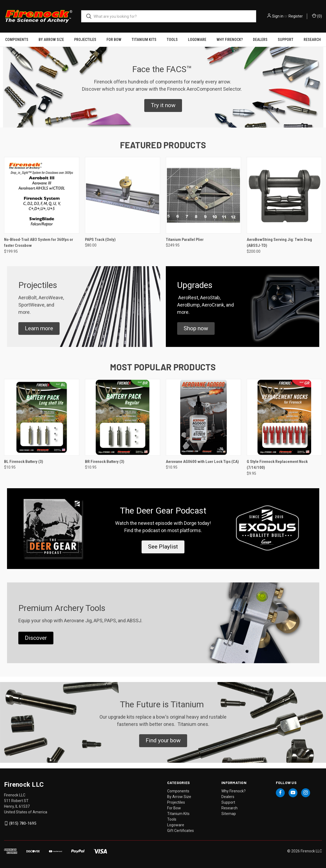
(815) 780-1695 (23, 823)
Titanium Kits (144, 40)
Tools (172, 40)
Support (286, 40)
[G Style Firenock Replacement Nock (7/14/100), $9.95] (284, 417)
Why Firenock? (230, 40)
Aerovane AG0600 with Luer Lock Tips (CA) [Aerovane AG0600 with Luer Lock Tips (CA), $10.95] (202, 462)
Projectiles (85, 40)
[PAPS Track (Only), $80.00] (123, 195)
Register (296, 16)
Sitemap (229, 814)
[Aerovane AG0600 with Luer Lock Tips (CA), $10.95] (203, 417)
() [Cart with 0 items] (317, 16)
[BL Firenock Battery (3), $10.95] (42, 417)
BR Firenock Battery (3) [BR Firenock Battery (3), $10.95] (105, 462)
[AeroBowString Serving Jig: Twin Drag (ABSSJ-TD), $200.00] (284, 195)
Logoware (197, 40)
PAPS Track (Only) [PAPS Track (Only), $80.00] (100, 240)
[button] (163, 106)
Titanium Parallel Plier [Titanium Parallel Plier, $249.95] (185, 240)
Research (312, 40)
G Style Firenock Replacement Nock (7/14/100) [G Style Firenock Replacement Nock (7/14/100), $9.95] (277, 465)
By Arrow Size (51, 40)
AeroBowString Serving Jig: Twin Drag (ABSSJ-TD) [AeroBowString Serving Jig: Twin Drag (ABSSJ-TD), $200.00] (279, 243)
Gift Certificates (181, 831)
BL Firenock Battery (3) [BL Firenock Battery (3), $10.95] (24, 462)
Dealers (260, 40)
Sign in (278, 16)
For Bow (114, 40)
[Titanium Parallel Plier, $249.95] (203, 195)
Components (17, 40)
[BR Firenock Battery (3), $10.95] (123, 417)
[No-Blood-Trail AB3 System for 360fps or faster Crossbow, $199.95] (42, 195)
